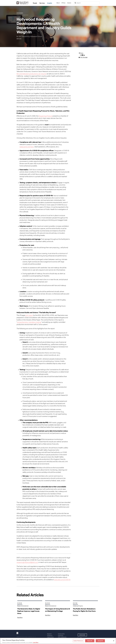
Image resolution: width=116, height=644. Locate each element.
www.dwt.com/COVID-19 (62, 580)
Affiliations (50, 635)
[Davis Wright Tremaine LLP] (23, 3)
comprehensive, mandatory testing (29, 322)
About (58, 3)
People (35, 3)
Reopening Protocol (46, 116)
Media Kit (49, 634)
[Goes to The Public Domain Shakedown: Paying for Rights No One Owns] (76, 615)
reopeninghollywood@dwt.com (27, 562)
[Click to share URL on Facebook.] (82, 55)
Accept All (100, 641)
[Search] (75, 3)
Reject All (90, 641)
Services (42, 3)
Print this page (84, 57)
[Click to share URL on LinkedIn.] (84, 55)
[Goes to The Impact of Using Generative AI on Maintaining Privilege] (48, 615)
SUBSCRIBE (82, 635)
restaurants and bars (27, 147)
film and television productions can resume (31, 74)
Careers (69, 3)
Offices (63, 3)
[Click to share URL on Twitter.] (80, 55)
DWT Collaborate (62, 637)
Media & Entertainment (22, 15)
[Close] (114, 641)
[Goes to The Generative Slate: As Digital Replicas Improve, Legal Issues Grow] (20, 618)
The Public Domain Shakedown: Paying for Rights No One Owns (84, 610)
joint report (29, 315)
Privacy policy (61, 634)
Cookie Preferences (78, 641)
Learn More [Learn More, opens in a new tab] (36, 642)
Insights (50, 3)
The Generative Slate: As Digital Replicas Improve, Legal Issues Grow (29, 611)
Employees (61, 635)
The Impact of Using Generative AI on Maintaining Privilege (58, 610)
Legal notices (50, 637)
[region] (58, 641)
